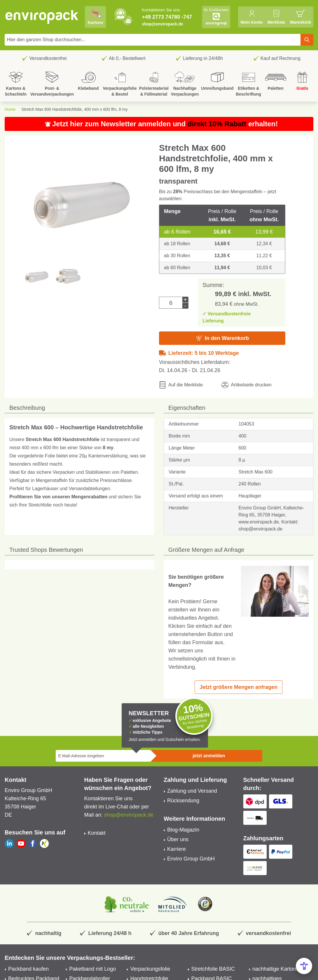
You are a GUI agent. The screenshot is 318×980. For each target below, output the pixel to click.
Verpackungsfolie (150, 969)
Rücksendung (183, 801)
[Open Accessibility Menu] (304, 966)
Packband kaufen (28, 969)
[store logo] (42, 17)
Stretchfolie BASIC (213, 969)
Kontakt (97, 833)
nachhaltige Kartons (276, 969)
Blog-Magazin (183, 830)
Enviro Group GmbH (191, 859)
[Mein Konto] (251, 17)
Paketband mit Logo (92, 969)
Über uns (178, 839)
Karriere (177, 849)
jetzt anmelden (209, 756)
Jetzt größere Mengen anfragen (238, 687)
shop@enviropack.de (162, 24)
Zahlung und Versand (192, 791)
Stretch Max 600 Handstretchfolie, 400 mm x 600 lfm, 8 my (74, 109)
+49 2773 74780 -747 (167, 17)
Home (10, 109)
